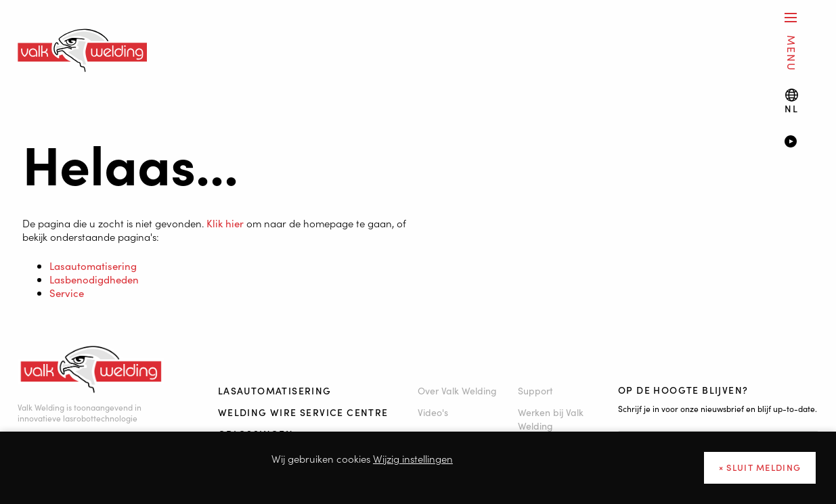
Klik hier (225, 223)
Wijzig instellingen (413, 458)
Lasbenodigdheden (94, 279)
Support (535, 390)
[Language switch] (791, 101)
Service (67, 293)
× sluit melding (760, 467)
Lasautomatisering (93, 266)
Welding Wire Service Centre (303, 412)
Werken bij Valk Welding (551, 419)
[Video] (801, 143)
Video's (433, 412)
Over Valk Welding (457, 390)
